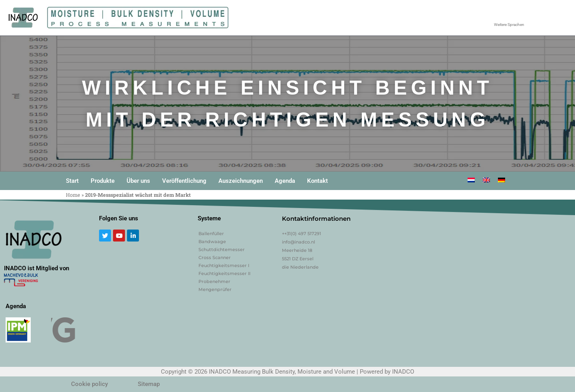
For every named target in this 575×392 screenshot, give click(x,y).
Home (73, 195)
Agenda (285, 181)
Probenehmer (214, 281)
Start (72, 181)
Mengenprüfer (215, 289)
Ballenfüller (211, 234)
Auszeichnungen (241, 181)
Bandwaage (212, 242)
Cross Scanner (215, 257)
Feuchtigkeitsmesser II (224, 273)
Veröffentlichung (184, 181)
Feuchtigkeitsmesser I (224, 265)
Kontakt (317, 181)
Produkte (103, 181)
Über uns (138, 181)
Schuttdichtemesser (222, 249)
